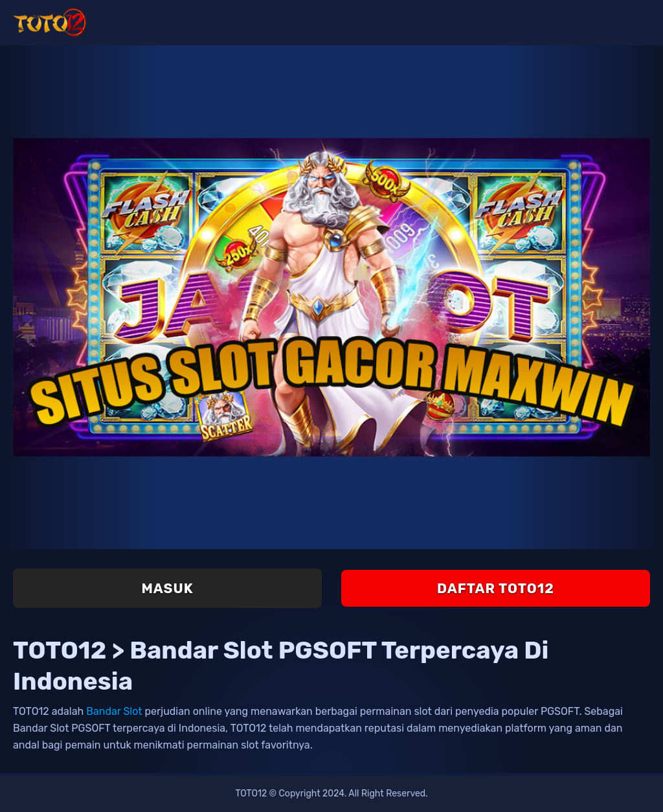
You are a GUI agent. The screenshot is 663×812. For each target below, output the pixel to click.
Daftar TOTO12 (496, 588)
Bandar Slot (114, 711)
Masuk (167, 588)
